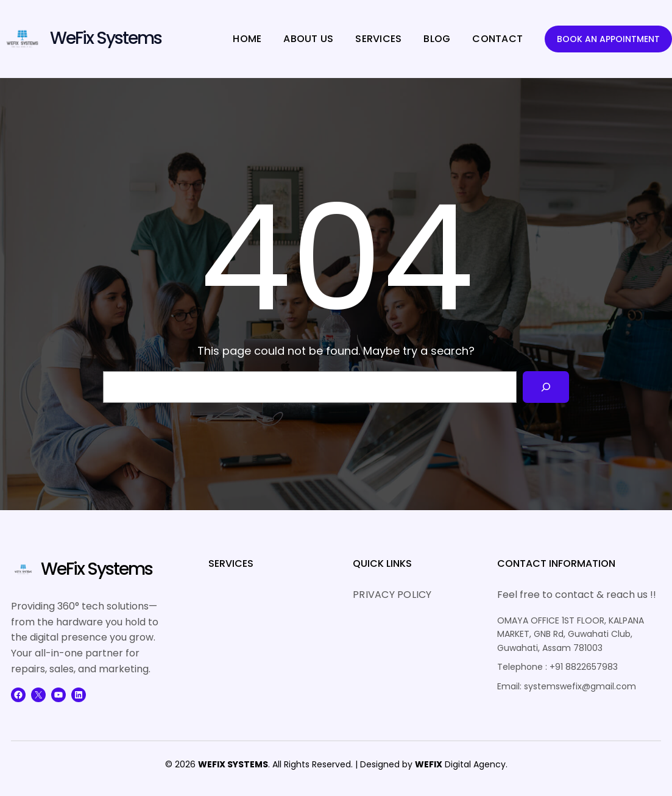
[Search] (546, 387)
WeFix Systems (106, 38)
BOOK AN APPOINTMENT (608, 39)
